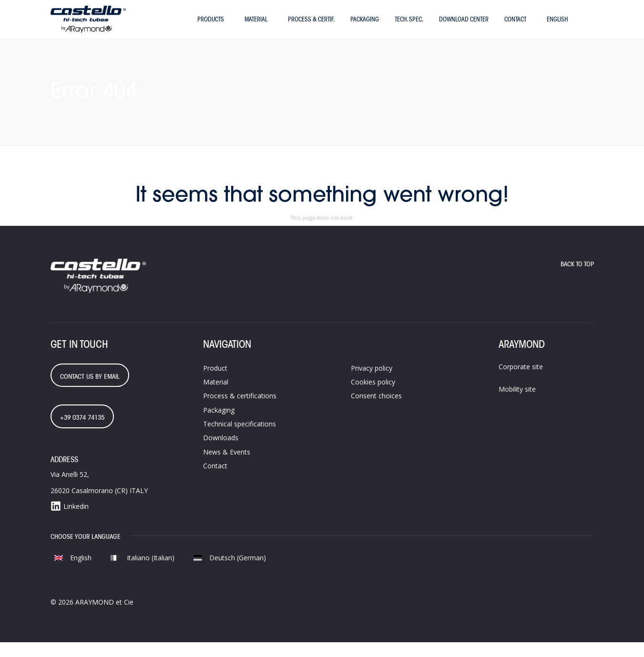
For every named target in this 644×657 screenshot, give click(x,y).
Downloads (221, 452)
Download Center (464, 26)
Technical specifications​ (240, 439)
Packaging (365, 26)
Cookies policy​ (373, 396)
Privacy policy (372, 382)
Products (211, 26)
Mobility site (517, 404)
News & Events (227, 466)
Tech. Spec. (409, 26)
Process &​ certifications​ (240, 410)
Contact (515, 26)
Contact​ (215, 480)
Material (256, 26)
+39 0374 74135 (82, 432)
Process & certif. (311, 26)
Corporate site (521, 381)
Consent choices (376, 410)
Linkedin (70, 521)
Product (215, 382)
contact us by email (90, 391)
